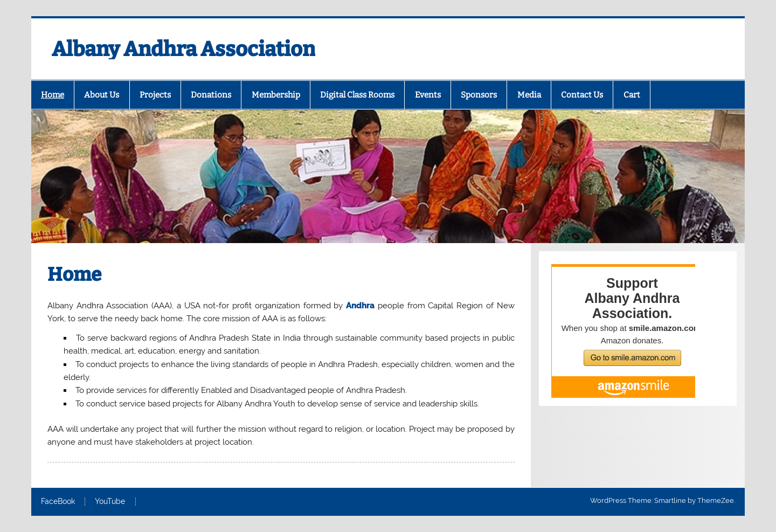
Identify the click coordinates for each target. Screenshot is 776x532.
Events (428, 95)
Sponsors (479, 95)
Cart (632, 95)
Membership (276, 95)
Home (53, 95)
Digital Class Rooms (357, 95)
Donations (211, 95)
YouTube (110, 502)
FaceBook (58, 502)
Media (529, 95)
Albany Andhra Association (183, 49)
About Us (102, 95)
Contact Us (582, 95)
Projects (155, 95)
